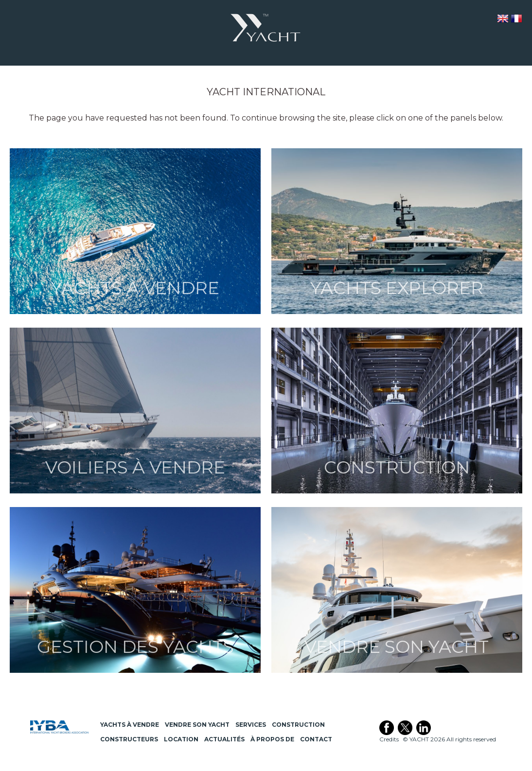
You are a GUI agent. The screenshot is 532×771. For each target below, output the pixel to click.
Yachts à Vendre (130, 725)
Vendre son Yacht (197, 725)
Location (181, 739)
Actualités (224, 739)
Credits (389, 739)
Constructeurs (129, 739)
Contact (316, 739)
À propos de (272, 739)
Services (251, 725)
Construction (298, 725)
